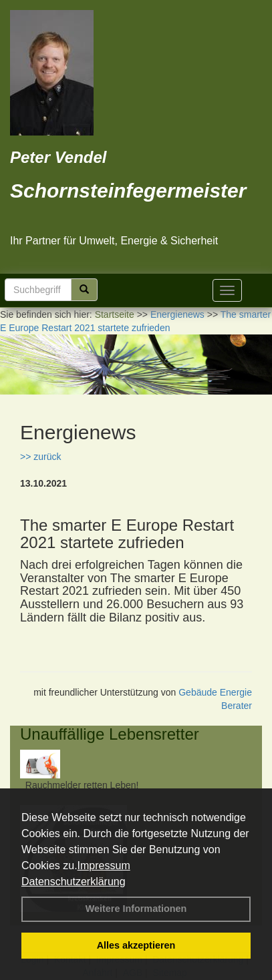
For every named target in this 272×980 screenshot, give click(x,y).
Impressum (104, 866)
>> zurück (40, 457)
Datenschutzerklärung (74, 882)
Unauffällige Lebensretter (110, 734)
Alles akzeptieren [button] (136, 945)
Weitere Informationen (136, 909)
